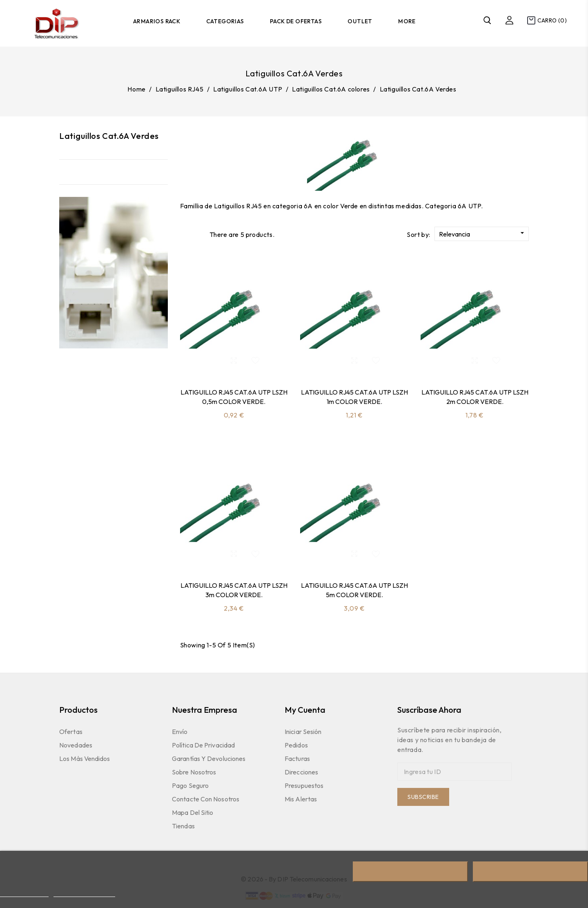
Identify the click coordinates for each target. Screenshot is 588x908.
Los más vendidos (85, 759)
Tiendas (183, 826)
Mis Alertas (301, 799)
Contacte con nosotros (206, 799)
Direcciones (301, 772)
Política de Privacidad (203, 745)
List (199, 234)
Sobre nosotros (194, 772)
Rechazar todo (410, 872)
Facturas (297, 759)
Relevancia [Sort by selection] (483, 233)
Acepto (530, 872)
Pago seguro (190, 785)
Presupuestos (304, 785)
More (407, 21)
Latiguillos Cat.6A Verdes (109, 136)
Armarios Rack (157, 21)
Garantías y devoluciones (209, 759)
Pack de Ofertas (296, 21)
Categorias (225, 21)
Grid (184, 234)
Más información (24, 893)
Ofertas (71, 732)
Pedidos (296, 745)
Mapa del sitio (193, 812)
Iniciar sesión (303, 732)
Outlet (360, 21)
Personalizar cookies (84, 893)
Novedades (76, 745)
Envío (180, 732)
